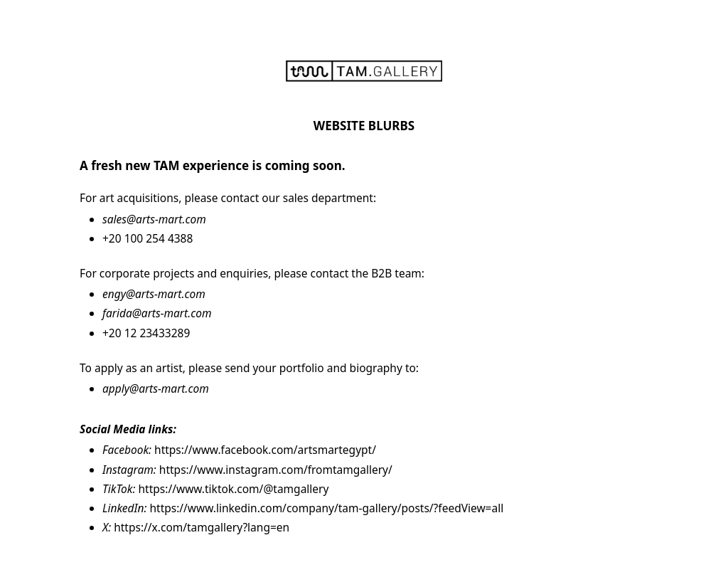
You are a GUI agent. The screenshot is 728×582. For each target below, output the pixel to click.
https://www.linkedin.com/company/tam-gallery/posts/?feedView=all (326, 508)
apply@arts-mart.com (156, 388)
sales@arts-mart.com (154, 219)
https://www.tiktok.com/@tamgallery (234, 489)
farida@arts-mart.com (157, 313)
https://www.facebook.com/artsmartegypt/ (265, 450)
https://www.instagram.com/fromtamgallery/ (276, 470)
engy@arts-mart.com (154, 294)
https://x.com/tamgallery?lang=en (202, 527)
